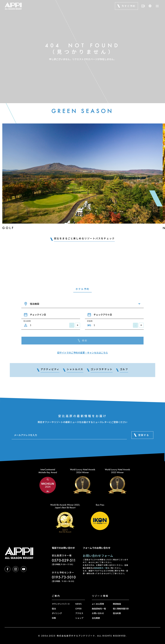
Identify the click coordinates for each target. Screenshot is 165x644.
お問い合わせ (98, 613)
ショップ (79, 618)
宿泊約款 (117, 613)
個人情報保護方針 (121, 609)
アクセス (79, 613)
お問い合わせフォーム (98, 556)
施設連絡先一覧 (101, 568)
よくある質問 (98, 604)
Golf (8, 228)
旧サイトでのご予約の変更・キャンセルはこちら (83, 353)
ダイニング (57, 613)
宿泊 (54, 609)
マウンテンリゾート (61, 604)
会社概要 (96, 618)
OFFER (78, 609)
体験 (54, 618)
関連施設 (117, 604)
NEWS (78, 604)
